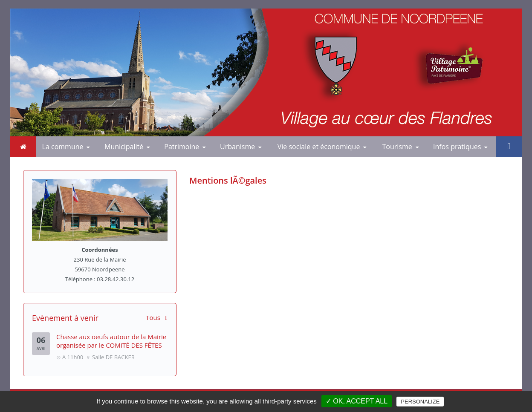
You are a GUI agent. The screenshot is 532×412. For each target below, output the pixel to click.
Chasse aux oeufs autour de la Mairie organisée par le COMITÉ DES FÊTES (111, 341)
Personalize (420, 402)
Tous (157, 317)
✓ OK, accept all (357, 401)
